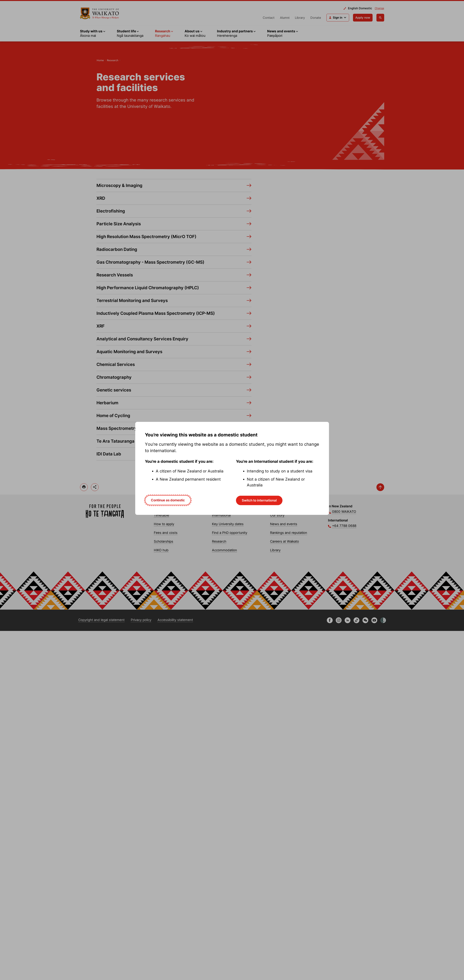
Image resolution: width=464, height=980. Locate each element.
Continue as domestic (168, 500)
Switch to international (259, 500)
